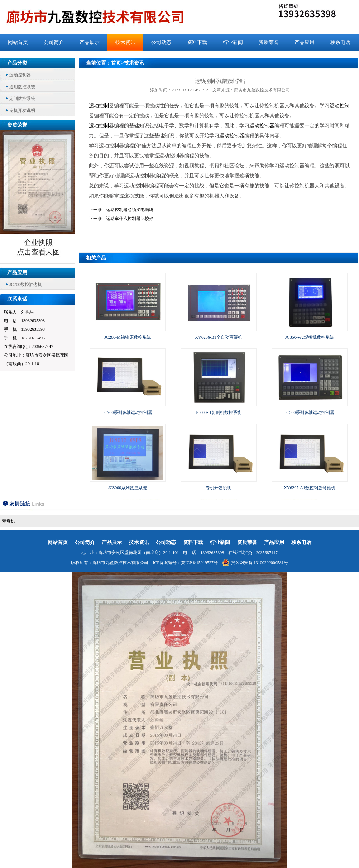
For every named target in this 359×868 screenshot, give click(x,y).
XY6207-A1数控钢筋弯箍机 (310, 488)
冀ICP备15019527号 (199, 563)
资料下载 (197, 42)
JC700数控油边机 (26, 285)
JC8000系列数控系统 (128, 488)
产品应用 (305, 42)
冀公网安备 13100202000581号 (255, 563)
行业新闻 (233, 42)
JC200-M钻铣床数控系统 (127, 337)
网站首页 (18, 42)
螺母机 (9, 521)
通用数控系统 (22, 87)
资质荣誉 (269, 42)
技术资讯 (125, 42)
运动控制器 (20, 75)
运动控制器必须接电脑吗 (130, 210)
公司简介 (54, 42)
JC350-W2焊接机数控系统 (310, 337)
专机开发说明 (22, 110)
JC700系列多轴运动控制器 (128, 412)
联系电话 (340, 42)
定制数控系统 (22, 99)
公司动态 (161, 42)
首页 (116, 63)
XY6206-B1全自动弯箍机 (218, 337)
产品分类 (17, 63)
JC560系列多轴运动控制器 (310, 412)
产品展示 (90, 42)
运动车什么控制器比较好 (130, 219)
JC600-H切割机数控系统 (218, 412)
